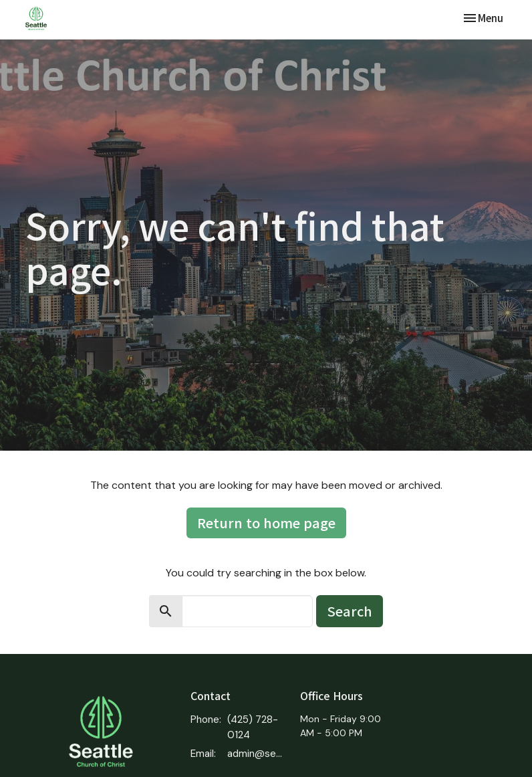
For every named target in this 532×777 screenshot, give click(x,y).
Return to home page (266, 523)
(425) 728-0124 (253, 727)
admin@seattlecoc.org (257, 754)
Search (350, 611)
